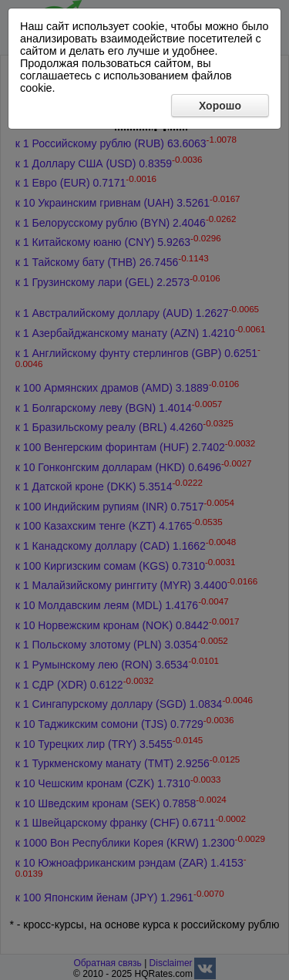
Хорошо (220, 106)
